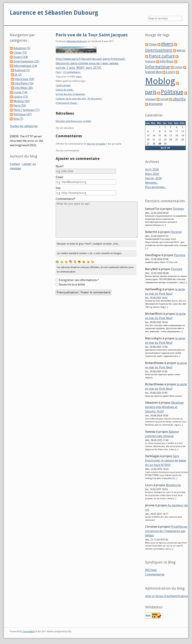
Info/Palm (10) (24, 84)
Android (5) (22, 70)
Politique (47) (23, 114)
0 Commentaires (72, 72)
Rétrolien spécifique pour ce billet (73, 121)
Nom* (60, 166)
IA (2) (18, 75)
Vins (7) (18, 119)
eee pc (181, 50)
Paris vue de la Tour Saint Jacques (92, 35)
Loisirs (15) (21, 97)
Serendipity (29, 631)
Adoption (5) (22, 48)
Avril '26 (165, 148)
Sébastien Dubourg (77, 41)
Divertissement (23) (26, 61)
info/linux (167, 61)
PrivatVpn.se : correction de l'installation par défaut (167, 531)
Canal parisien (63, 85)
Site (58, 188)
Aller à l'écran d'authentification (167, 596)
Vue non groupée (96, 144)
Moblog (160, 81)
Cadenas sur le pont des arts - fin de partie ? (79, 99)
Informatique (158, 67)
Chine (153, 44)
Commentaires (155, 574)
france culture (162, 56)
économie (156, 104)
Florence (178, 209)
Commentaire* (66, 199)
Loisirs (171, 72)
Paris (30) (20, 106)
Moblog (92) (22, 101)
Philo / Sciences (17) (26, 110)
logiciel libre (153, 72)
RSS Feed (151, 570)
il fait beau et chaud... (67, 103)
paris (79, 77)
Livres (178, 67)
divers (167, 44)
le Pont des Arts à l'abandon (70, 94)
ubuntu (179, 99)
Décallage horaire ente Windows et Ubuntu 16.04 (164, 407)
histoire (150, 61)
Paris (58, 72)
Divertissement (159, 50)
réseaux (150, 99)
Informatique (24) (25, 66)
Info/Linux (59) (24, 79)
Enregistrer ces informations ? (79, 280)
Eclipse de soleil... (65, 90)
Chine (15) (20, 53)
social (164, 99)
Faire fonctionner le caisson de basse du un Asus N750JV (166, 461)
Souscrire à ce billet (72, 285)
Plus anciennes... (156, 187)
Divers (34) (21, 57)
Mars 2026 (152, 174)
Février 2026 (153, 178)
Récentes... (152, 183)
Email (59, 177)
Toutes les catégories (24, 126)
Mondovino (173, 485)
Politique (172, 92)
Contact (15, 164)
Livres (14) (20, 92)
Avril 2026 (152, 169)
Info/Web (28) (24, 88)
